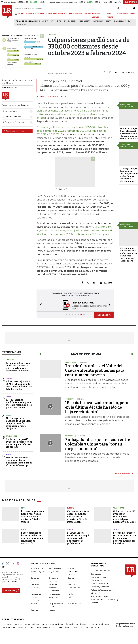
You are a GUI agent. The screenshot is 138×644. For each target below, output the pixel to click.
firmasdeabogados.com (77, 624)
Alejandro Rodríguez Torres (51, 96)
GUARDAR (128, 72)
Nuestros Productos (99, 577)
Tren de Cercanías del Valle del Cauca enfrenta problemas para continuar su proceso (95, 370)
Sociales (34, 610)
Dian (52, 21)
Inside (70, 594)
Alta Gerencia (55, 568)
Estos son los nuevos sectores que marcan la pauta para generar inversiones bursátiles (125, 538)
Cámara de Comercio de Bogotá (77, 21)
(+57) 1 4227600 (9, 581)
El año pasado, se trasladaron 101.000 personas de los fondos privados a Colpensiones (129, 175)
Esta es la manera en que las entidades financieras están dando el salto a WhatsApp (19, 461)
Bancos (9, 396)
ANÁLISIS (87, 14)
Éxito (59, 21)
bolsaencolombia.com (100, 624)
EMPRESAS (42, 14)
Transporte (11, 436)
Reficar (45, 21)
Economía (72, 578)
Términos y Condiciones (101, 586)
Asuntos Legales (38, 571)
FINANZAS (23, 14)
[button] (40, 305)
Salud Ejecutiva (74, 603)
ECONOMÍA (32, 14)
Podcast (34, 603)
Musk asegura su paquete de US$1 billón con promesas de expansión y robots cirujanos (18, 423)
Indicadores (36, 594)
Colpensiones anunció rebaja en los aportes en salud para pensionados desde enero (129, 255)
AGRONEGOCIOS (76, 14)
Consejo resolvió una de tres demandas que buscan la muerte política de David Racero (78, 516)
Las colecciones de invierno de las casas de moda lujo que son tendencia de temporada (32, 538)
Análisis (71, 568)
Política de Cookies (99, 596)
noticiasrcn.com (93, 627)
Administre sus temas (14, 131)
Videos (52, 610)
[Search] (118, 8)
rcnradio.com (78, 627)
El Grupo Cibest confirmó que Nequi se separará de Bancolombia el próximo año (78, 538)
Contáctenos (96, 580)
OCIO (50, 14)
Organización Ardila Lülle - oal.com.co (126, 624)
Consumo (35, 578)
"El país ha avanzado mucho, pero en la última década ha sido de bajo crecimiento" (97, 407)
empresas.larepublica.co (53, 624)
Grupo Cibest (98, 21)
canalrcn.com (63, 627)
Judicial (71, 508)
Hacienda (10, 360)
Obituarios (54, 597)
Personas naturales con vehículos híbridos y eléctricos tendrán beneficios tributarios (19, 367)
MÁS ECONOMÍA (123, 473)
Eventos (71, 584)
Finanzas (34, 587)
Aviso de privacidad (99, 583)
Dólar (109, 21)
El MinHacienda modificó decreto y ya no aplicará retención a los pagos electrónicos (19, 403)
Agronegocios (37, 568)
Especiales (54, 584)
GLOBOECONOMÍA (60, 14)
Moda (24, 529)
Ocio (70, 597)
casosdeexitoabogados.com (14, 627)
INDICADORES (123, 14)
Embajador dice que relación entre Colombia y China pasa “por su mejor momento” (98, 444)
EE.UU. (8, 415)
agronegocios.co (32, 624)
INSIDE (132, 14)
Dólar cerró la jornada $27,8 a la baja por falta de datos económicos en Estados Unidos (19, 385)
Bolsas (9, 378)
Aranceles (21, 25)
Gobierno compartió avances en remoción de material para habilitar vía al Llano (19, 443)
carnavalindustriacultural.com (42, 627)
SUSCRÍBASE (131, 2)
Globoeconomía (75, 587)
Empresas (35, 584)
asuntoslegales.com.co (12, 624)
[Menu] (16, 14)
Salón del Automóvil (123, 21)
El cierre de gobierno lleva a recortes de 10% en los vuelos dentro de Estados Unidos (32, 516)
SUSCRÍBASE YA (104, 315)
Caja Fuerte (54, 571)
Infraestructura (55, 594)
